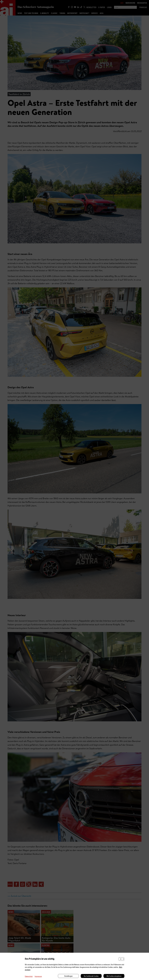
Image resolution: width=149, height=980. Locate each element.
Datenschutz (29, 976)
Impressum (38, 976)
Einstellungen (68, 976)
